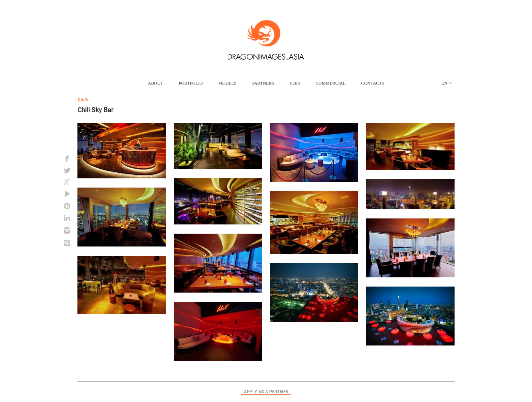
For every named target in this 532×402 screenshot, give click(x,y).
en (447, 83)
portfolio (191, 83)
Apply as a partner (266, 392)
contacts (373, 83)
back (83, 99)
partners (263, 83)
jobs (295, 83)
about (156, 83)
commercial (331, 83)
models (227, 83)
